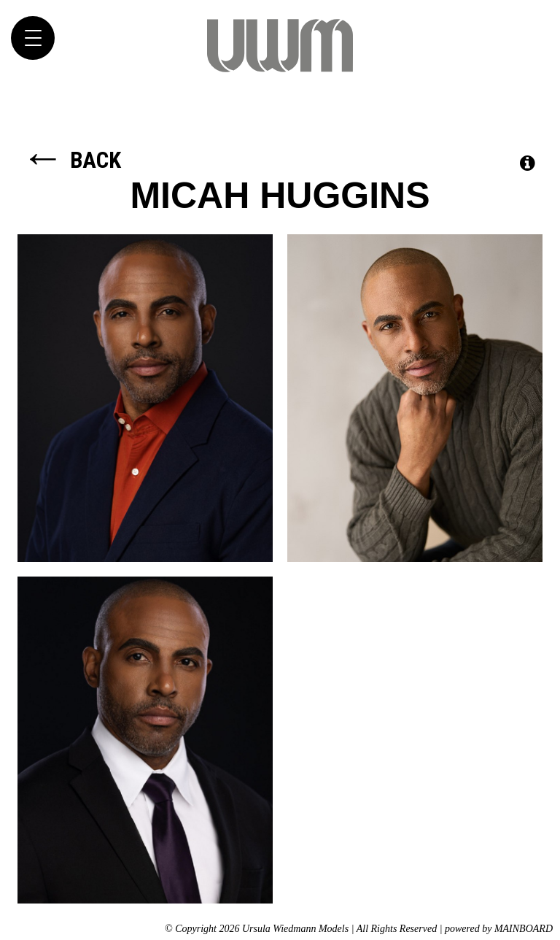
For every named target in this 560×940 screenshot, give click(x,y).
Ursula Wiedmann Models (280, 45)
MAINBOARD (524, 929)
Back (71, 160)
